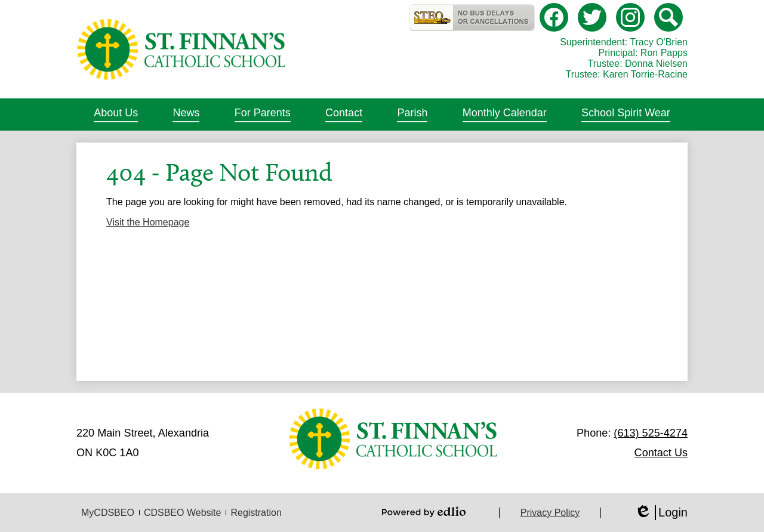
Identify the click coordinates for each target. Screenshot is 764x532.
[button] (116, 115)
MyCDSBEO (108, 513)
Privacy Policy (550, 513)
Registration (256, 513)
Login (661, 513)
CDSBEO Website (183, 513)
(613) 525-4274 (651, 433)
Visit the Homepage (148, 222)
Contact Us (661, 453)
